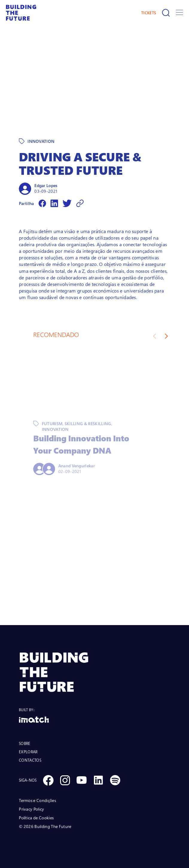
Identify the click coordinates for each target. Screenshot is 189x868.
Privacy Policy (31, 809)
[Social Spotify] (115, 780)
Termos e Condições (37, 800)
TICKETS (149, 13)
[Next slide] (166, 336)
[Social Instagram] (65, 780)
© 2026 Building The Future (45, 826)
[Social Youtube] (82, 780)
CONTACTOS (30, 760)
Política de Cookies (36, 818)
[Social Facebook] (48, 780)
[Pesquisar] (166, 13)
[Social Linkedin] (98, 780)
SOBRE (25, 743)
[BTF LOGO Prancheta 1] (94, 672)
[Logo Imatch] (94, 720)
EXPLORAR (28, 752)
